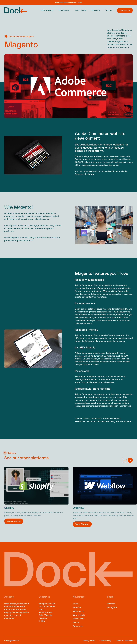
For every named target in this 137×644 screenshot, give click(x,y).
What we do (64, 10)
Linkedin (111, 604)
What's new (81, 10)
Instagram (112, 607)
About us (77, 607)
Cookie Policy (105, 641)
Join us (109, 10)
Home (76, 604)
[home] (16, 10)
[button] (96, 10)
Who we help (47, 10)
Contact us (78, 626)
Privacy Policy (89, 641)
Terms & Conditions (124, 641)
